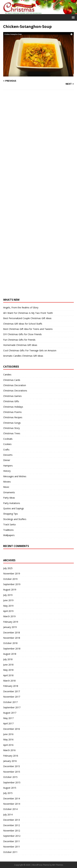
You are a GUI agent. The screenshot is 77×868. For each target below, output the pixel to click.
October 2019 (10, 579)
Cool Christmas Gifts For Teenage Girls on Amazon (30, 350)
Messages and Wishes (15, 476)
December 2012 (12, 825)
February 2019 (11, 622)
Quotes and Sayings (14, 508)
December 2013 (12, 820)
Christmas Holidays (13, 407)
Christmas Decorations (15, 391)
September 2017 (12, 707)
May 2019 (8, 606)
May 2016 (8, 739)
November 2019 (12, 574)
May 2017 (8, 718)
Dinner (7, 460)
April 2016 (8, 745)
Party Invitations (12, 503)
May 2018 (8, 670)
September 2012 (12, 836)
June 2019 (8, 600)
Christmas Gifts (11, 401)
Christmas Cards (12, 380)
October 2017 (10, 702)
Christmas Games (12, 396)
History (7, 471)
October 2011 (10, 852)
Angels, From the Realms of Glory (21, 307)
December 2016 (12, 729)
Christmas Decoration (15, 385)
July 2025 (8, 568)
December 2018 (12, 633)
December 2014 (12, 798)
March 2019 (9, 616)
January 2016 (10, 761)
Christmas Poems (12, 412)
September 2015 (12, 782)
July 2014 (8, 815)
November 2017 (12, 697)
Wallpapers (9, 535)
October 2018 (10, 643)
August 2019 (10, 590)
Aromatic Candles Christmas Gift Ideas (23, 356)
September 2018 (12, 649)
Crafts (6, 450)
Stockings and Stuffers (15, 519)
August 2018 (10, 654)
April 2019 (8, 611)
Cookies (7, 444)
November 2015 (12, 772)
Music (6, 487)
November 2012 (12, 831)
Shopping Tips (11, 514)
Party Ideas (9, 498)
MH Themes (58, 865)
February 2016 (11, 756)
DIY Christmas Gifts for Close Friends (22, 334)
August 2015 (10, 788)
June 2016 (8, 734)
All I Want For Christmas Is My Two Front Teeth (28, 313)
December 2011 (12, 841)
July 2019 (8, 595)
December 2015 (12, 766)
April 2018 (8, 675)
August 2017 (10, 713)
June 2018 (8, 665)
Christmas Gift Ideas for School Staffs (23, 324)
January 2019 (10, 627)
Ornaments (9, 492)
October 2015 (10, 777)
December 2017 (12, 691)
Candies (7, 375)
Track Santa (9, 524)
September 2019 (12, 584)
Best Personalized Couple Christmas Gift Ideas (27, 318)
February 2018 (11, 686)
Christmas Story (11, 428)
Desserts (8, 455)
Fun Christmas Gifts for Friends (19, 340)
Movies (7, 482)
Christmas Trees (12, 433)
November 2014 (12, 804)
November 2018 (12, 638)
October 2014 (10, 809)
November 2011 (12, 847)
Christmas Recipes (13, 417)
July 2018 (8, 659)
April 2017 (8, 723)
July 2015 (8, 793)
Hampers (8, 466)
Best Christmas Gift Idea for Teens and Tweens (28, 329)
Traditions (8, 530)
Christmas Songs (12, 423)
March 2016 (9, 750)
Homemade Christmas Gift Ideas (20, 345)
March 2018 (9, 681)
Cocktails (8, 439)
